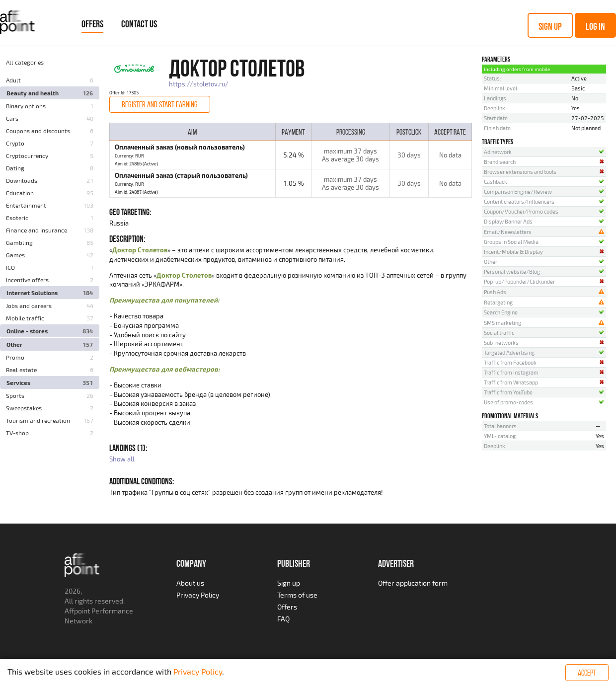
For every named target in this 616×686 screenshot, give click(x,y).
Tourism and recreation (38, 420)
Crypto (15, 143)
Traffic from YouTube (508, 392)
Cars (12, 118)
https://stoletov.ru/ (199, 84)
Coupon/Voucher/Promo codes (521, 211)
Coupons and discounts (38, 131)
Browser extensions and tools (520, 172)
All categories (25, 62)
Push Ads (495, 292)
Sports (15, 395)
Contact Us (139, 24)
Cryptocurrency (27, 155)
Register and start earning (160, 104)
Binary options (26, 106)
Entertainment (26, 205)
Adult (13, 80)
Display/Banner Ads (508, 221)
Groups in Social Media (511, 242)
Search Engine (501, 312)
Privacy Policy (198, 595)
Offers (92, 24)
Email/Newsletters (508, 232)
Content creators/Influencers (519, 201)
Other (14, 344)
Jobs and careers (29, 305)
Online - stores (27, 331)
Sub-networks (501, 343)
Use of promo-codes (508, 402)
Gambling (19, 242)
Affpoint (77, 611)
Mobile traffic (25, 318)
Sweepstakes (24, 408)
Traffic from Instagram (511, 372)
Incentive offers (27, 280)
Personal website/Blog (512, 271)
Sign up (550, 26)
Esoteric (17, 218)
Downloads (22, 180)
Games (15, 255)
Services (18, 382)
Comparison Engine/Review (518, 191)
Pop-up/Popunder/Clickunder (519, 281)
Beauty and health (33, 93)
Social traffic (499, 333)
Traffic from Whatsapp (511, 382)
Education (20, 193)
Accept (587, 673)
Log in (595, 26)
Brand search (500, 162)
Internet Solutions (32, 293)
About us (190, 583)
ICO (10, 267)
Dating (15, 168)
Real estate (21, 370)
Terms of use (297, 595)
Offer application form (413, 583)
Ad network (498, 152)
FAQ (283, 619)
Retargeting (498, 302)
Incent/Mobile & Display (513, 252)
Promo (15, 357)
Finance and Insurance (37, 230)
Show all (122, 459)
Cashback (496, 182)
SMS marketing (502, 323)
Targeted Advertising (509, 352)
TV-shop (17, 433)
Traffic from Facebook (510, 362)
